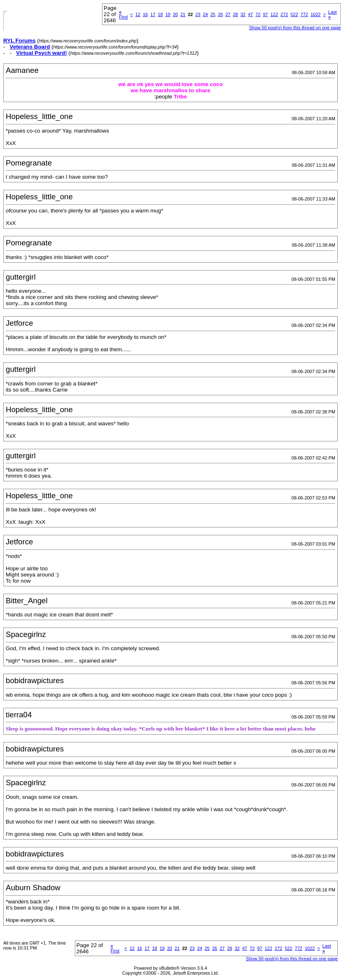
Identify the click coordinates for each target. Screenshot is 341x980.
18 (160, 14)
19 (168, 14)
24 (205, 14)
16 (145, 14)
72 (258, 14)
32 (243, 14)
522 (294, 14)
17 (153, 14)
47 (251, 14)
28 (235, 14)
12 (138, 14)
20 (175, 14)
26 (220, 14)
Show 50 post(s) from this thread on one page (295, 28)
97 (265, 14)
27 (228, 14)
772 (304, 14)
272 (284, 14)
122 (274, 14)
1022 (315, 14)
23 (198, 14)
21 (183, 14)
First (123, 14)
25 (213, 14)
